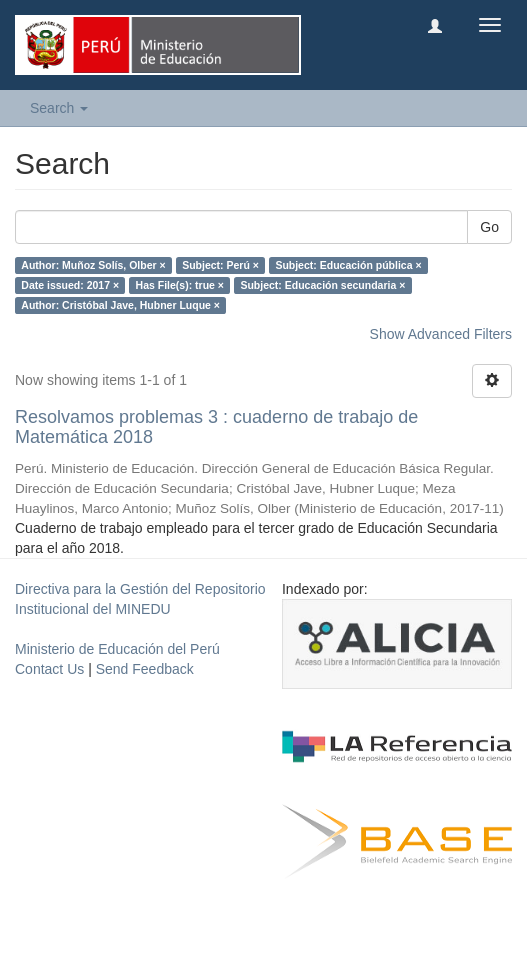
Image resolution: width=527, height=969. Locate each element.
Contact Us (49, 669)
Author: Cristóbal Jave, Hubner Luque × (120, 305)
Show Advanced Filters (441, 334)
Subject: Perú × (220, 265)
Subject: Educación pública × (348, 265)
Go (489, 227)
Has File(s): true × (180, 285)
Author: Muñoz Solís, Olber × (93, 265)
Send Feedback (145, 669)
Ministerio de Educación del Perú (117, 649)
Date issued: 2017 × (70, 285)
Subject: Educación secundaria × (322, 285)
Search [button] (59, 108)
